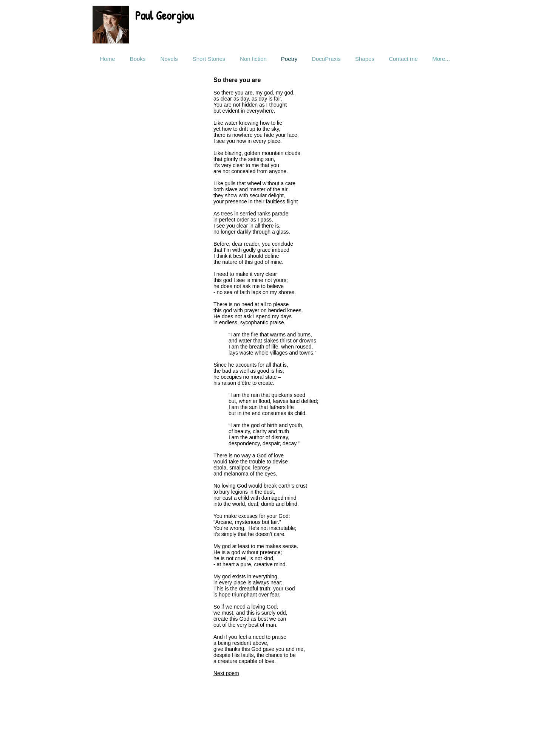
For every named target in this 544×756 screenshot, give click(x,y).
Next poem (226, 673)
